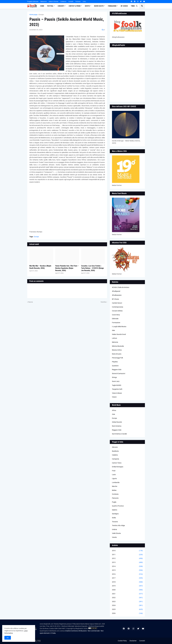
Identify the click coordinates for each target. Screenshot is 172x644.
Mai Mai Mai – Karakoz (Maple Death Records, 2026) (40, 267)
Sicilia (114, 518)
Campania (116, 459)
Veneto (114, 537)
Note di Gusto (117, 354)
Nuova (31, 302)
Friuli (114, 471)
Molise (114, 490)
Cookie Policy (122, 641)
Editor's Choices (54, 2)
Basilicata (115, 451)
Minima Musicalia (118, 346)
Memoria (115, 342)
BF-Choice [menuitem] (124, 6)
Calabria (115, 455)
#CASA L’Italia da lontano (121, 287)
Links (84, 2)
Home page (33, 15)
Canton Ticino (117, 463)
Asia (113, 414)
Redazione (44, 2)
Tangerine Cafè (117, 389)
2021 (127, 594)
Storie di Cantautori (119, 374)
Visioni (114, 397)
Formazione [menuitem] (112, 6)
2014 (127, 566)
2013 (127, 562)
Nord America (117, 426)
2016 (127, 574)
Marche (115, 486)
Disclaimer (133, 641)
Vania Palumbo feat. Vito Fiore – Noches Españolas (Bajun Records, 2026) (67, 268)
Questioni (115, 366)
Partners (78, 2)
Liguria (114, 478)
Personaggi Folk (117, 358)
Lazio (114, 475)
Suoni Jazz (116, 381)
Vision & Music (117, 393)
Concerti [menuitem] (61, 6)
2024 (127, 605)
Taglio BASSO (117, 385)
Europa (41, 15)
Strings (114, 377)
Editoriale (115, 319)
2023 (127, 602)
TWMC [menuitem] (133, 6)
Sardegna (115, 514)
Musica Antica (117, 350)
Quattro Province (118, 506)
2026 (127, 613)
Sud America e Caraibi (119, 434)
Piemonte (115, 498)
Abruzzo (115, 447)
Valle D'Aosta (116, 533)
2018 (127, 582)
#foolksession (117, 295)
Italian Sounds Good (119, 334)
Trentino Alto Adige (118, 525)
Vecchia (103, 302)
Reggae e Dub (117, 370)
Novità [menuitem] (87, 6)
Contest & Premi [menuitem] (75, 6)
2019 (127, 586)
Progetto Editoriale (33, 2)
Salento (115, 510)
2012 (127, 558)
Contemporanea (118, 307)
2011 (127, 555)
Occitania (115, 494)
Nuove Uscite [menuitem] (99, 6)
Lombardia (116, 482)
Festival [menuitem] (50, 6)
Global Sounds (117, 422)
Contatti (71, 2)
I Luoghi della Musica (119, 327)
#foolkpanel (116, 291)
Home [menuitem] (42, 6)
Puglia (114, 502)
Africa (114, 410)
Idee (113, 330)
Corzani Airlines (117, 311)
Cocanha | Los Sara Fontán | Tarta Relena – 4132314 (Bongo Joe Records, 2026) (92, 268)
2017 (127, 578)
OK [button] (8, 638)
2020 (127, 590)
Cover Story (116, 315)
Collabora (63, 2)
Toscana (115, 522)
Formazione (116, 323)
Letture (114, 338)
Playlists (115, 362)
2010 (127, 551)
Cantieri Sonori (117, 303)
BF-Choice (115, 299)
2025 (127, 609)
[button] (137, 6)
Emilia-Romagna (118, 467)
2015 (127, 570)
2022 (127, 598)
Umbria (114, 529)
